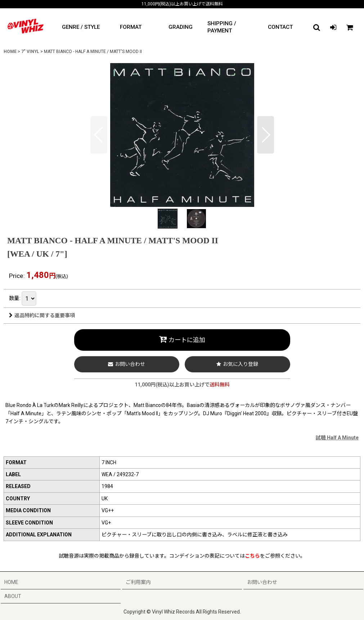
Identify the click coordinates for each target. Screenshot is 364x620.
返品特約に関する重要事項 (42, 315)
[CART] (350, 27)
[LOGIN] (333, 27)
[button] (316, 27)
